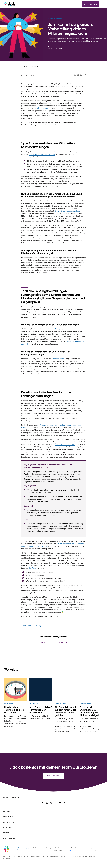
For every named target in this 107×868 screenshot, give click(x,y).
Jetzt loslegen (90, 4)
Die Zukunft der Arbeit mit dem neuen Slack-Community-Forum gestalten (66, 711)
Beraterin (41, 442)
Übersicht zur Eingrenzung (65, 444)
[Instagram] (47, 803)
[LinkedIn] (43, 803)
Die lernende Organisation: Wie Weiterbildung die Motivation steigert (89, 711)
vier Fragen (33, 568)
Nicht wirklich (62, 643)
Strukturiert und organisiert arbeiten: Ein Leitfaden (14, 710)
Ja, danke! (42, 643)
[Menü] (101, 4)
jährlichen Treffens (42, 108)
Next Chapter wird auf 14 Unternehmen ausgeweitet (41, 710)
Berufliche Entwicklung (32, 626)
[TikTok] (64, 803)
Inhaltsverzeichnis (31, 66)
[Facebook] (51, 803)
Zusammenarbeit (55, 19)
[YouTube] (60, 803)
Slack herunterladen (23, 849)
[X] (56, 803)
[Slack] (10, 4)
